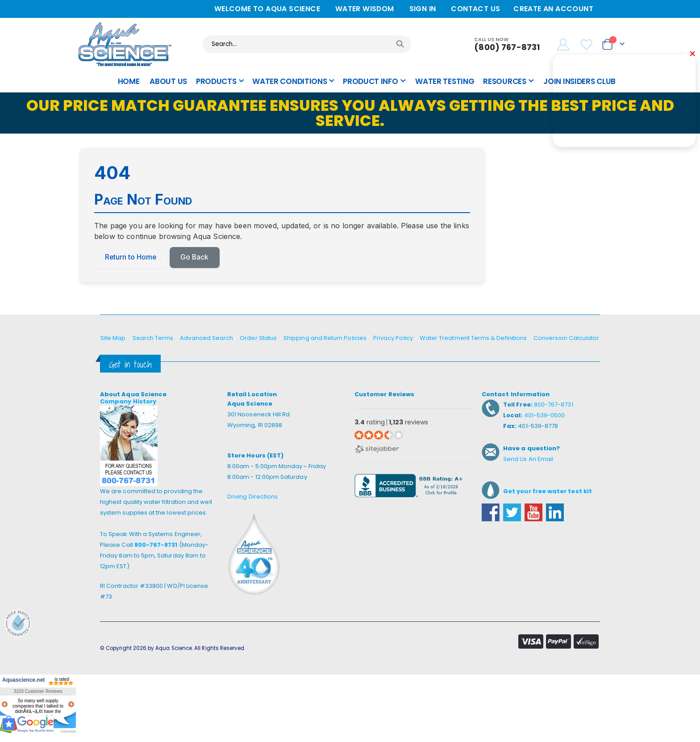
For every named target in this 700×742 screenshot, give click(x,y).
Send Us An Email (528, 459)
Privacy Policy (393, 338)
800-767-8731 (156, 545)
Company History (128, 402)
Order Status (258, 338)
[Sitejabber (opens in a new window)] (377, 449)
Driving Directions (252, 497)
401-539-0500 (545, 416)
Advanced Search (206, 338)
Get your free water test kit (548, 492)
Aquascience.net (23, 680)
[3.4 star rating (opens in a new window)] (379, 436)
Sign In (423, 9)
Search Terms (153, 338)
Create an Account (553, 9)
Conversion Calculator (566, 338)
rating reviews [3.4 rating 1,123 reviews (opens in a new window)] (391, 423)
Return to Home (131, 258)
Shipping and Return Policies (325, 338)
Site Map (113, 338)
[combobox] (307, 44)
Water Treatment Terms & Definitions (473, 338)
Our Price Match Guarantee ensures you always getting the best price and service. (350, 113)
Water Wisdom (365, 9)
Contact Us (475, 9)
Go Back (196, 258)
